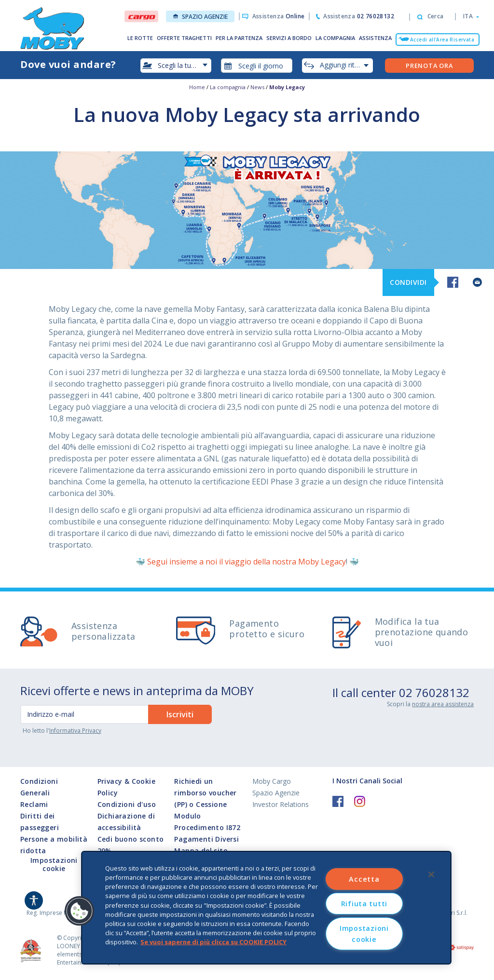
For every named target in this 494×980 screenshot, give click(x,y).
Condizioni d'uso (127, 804)
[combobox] (257, 66)
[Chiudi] (431, 874)
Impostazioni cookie (54, 865)
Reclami (34, 804)
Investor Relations (281, 804)
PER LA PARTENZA (239, 38)
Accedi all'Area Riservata (442, 40)
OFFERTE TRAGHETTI (184, 38)
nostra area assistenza (443, 704)
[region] (266, 908)
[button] (468, 16)
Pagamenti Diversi (206, 839)
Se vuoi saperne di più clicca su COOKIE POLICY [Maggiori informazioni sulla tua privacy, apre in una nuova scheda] (213, 942)
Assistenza (279, 16)
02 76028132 (434, 692)
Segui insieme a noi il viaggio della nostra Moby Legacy (247, 562)
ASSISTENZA (375, 38)
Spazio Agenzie (200, 17)
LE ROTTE (140, 38)
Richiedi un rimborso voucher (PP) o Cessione (205, 793)
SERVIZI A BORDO (289, 38)
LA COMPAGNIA (335, 38)
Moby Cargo (272, 781)
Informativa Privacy (75, 731)
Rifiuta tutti (364, 904)
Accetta (364, 879)
